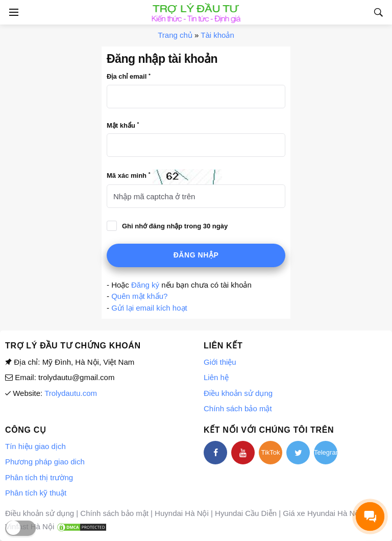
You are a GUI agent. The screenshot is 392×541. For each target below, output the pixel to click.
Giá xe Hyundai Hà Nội (322, 513)
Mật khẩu (123, 125)
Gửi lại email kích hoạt (149, 308)
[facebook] (215, 453)
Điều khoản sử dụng (238, 393)
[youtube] (243, 453)
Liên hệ (216, 377)
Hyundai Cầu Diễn (246, 513)
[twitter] (298, 453)
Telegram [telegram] (326, 452)
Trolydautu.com (71, 393)
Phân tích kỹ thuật (36, 493)
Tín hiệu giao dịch (35, 446)
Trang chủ (175, 35)
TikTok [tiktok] (270, 452)
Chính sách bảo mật (238, 408)
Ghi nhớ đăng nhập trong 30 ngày (175, 226)
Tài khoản (217, 35)
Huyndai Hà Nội (182, 513)
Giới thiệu (220, 362)
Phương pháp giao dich (45, 462)
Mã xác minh (128, 175)
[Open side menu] (12, 12)
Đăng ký (145, 285)
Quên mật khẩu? (139, 296)
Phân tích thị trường (39, 477)
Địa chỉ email (129, 76)
